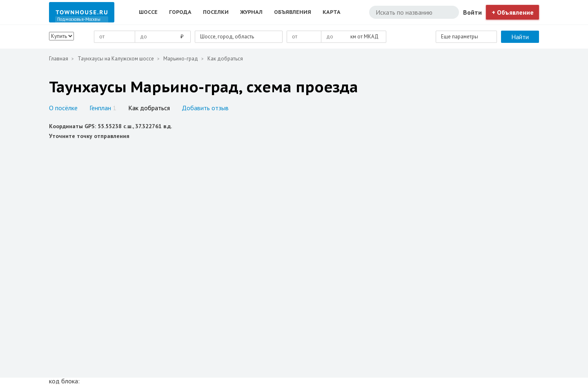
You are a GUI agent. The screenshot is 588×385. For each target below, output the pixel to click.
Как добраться (149, 108)
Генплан (103, 108)
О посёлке (63, 108)
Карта (332, 12)
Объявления (293, 12)
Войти (472, 12)
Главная (59, 59)
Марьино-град (181, 59)
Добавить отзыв (205, 108)
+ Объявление (513, 12)
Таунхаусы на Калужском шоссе (116, 59)
